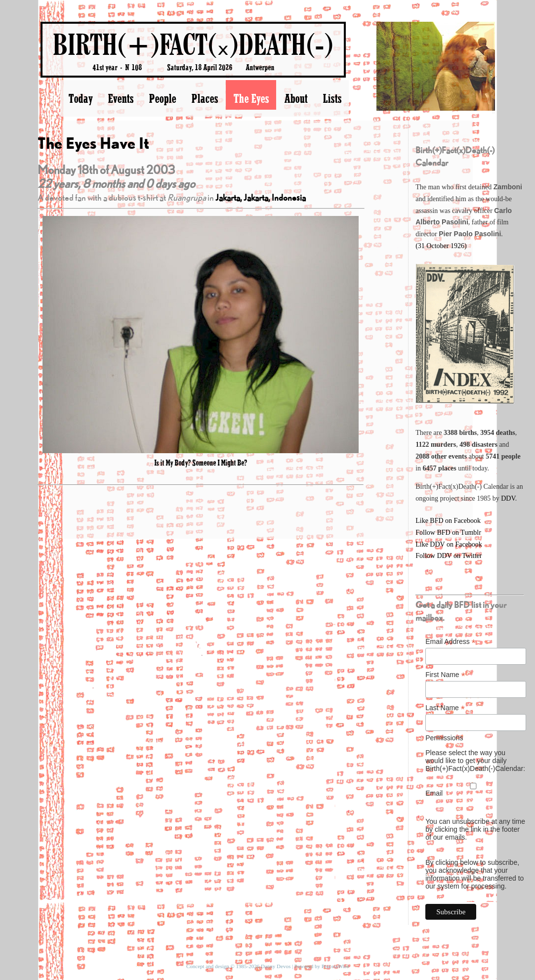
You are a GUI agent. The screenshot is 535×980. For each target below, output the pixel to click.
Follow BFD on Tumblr (448, 533)
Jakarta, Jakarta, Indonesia (261, 197)
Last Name (445, 708)
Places (205, 98)
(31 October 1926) (441, 246)
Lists (332, 98)
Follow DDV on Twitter (449, 556)
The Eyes (251, 98)
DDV (508, 498)
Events (121, 98)
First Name (445, 675)
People (162, 98)
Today (80, 98)
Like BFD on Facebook (448, 521)
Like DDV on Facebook (449, 544)
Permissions (444, 738)
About (296, 98)
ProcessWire (335, 966)
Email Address (451, 642)
